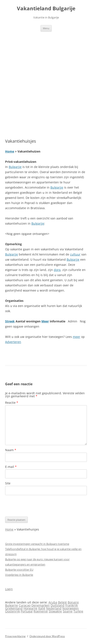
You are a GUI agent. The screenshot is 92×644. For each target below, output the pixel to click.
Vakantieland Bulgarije (46, 8)
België (62, 602)
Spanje (68, 611)
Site (8, 483)
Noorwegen (71, 608)
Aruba (53, 602)
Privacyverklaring (15, 636)
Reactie (12, 403)
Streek (10, 321)
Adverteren (13, 342)
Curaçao (25, 605)
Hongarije (30, 608)
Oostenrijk (12, 611)
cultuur (75, 254)
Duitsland (58, 605)
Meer (45, 321)
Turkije (78, 611)
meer (77, 337)
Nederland (54, 608)
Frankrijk (72, 605)
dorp (57, 270)
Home (10, 151)
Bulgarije (15, 167)
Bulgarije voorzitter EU (19, 570)
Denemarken (41, 605)
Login (9, 589)
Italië (42, 608)
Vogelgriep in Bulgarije (19, 575)
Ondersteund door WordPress (47, 636)
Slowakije (55, 611)
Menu (46, 28)
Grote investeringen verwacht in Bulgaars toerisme (37, 544)
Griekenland (14, 608)
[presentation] (38, 506)
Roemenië (41, 611)
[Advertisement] (46, 80)
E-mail (11, 467)
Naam (11, 450)
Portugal (27, 611)
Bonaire (73, 602)
